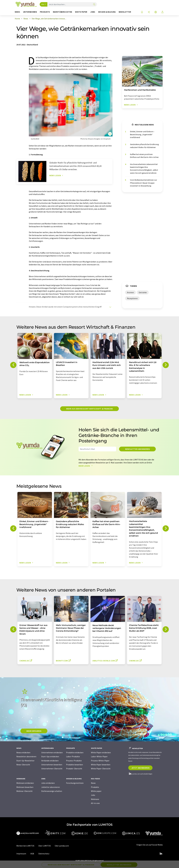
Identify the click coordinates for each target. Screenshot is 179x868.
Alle (43, 4)
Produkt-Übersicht (74, 769)
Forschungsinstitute (75, 783)
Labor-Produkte (73, 756)
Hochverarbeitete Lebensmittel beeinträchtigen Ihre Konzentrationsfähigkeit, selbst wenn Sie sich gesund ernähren (144, 169)
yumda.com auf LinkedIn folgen (140, 774)
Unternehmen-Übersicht (52, 769)
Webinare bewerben (25, 787)
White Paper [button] (81, 12)
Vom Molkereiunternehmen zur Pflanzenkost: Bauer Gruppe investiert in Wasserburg (144, 183)
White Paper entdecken (101, 752)
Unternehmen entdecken (52, 752)
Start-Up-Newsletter (25, 761)
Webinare (95, 799)
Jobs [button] (93, 12)
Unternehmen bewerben (52, 765)
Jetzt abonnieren (140, 768)
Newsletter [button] (125, 12)
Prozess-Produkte (74, 761)
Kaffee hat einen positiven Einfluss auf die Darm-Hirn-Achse (144, 156)
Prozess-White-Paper (100, 761)
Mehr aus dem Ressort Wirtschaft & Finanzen (89, 409)
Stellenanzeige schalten (52, 791)
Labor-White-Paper (99, 756)
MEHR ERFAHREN (34, 731)
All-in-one (95, 803)
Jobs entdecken (48, 783)
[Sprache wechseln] (156, 12)
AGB (32, 854)
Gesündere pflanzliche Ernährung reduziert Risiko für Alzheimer (144, 146)
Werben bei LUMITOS (25, 846)
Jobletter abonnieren (51, 787)
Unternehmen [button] (30, 12)
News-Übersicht (23, 765)
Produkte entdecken (75, 752)
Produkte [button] (45, 12)
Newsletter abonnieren (137, 449)
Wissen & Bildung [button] (107, 12)
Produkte (95, 787)
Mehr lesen (86, 466)
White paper (96, 791)
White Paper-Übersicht (101, 769)
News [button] (17, 12)
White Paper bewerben (101, 765)
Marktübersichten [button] (63, 12)
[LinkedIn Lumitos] (161, 854)
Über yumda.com (62, 846)
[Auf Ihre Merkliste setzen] (142, 12)
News (93, 783)
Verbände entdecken (50, 761)
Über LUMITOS (45, 846)
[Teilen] (149, 12)
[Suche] (94, 5)
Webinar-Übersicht (24, 791)
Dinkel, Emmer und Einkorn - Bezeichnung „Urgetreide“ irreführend (142, 134)
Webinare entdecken (25, 783)
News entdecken (23, 752)
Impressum (21, 854)
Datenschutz (44, 854)
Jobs (93, 795)
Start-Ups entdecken (50, 756)
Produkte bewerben (75, 765)
